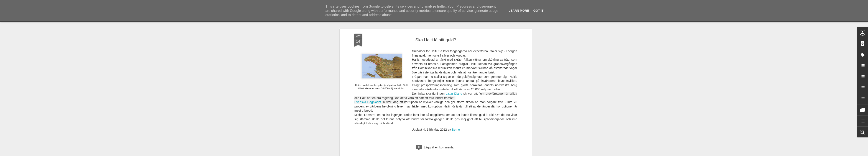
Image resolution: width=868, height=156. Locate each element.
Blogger (437, 154)
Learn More (519, 11)
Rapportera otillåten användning (459, 154)
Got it (538, 11)
